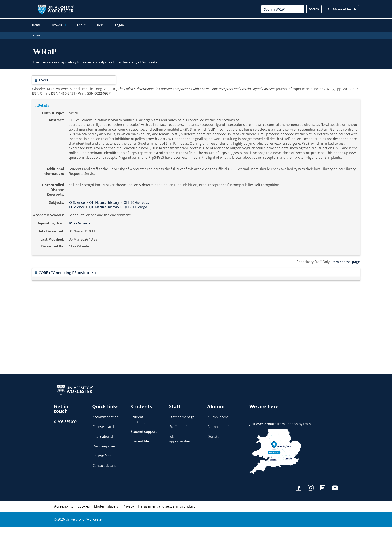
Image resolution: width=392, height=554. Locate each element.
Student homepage (139, 420)
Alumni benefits (220, 427)
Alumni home (218, 417)
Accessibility (64, 507)
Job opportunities (180, 439)
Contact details (104, 466)
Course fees (102, 456)
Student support (144, 432)
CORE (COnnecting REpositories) (65, 273)
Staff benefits (180, 427)
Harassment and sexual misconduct (166, 507)
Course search (104, 427)
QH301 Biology (135, 207)
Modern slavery (106, 507)
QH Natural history (104, 203)
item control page (346, 262)
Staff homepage (182, 417)
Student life (140, 442)
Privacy (128, 507)
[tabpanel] (196, 178)
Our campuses (104, 447)
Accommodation (106, 417)
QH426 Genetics (136, 203)
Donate (213, 437)
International (103, 437)
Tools (41, 80)
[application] (65, 25)
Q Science (77, 203)
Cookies (84, 507)
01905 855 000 (65, 422)
